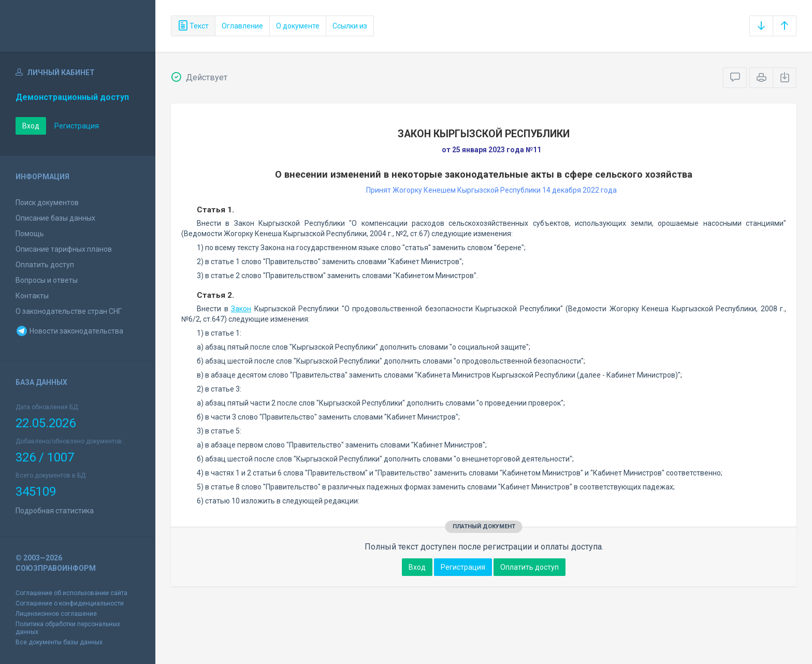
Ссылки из (350, 26)
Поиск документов (47, 203)
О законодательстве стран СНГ (69, 311)
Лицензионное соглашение (56, 614)
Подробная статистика (55, 511)
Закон (241, 309)
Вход (31, 126)
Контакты (32, 296)
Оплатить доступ (45, 265)
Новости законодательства (69, 331)
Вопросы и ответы (47, 280)
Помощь (30, 234)
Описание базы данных (55, 218)
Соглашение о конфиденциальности (70, 603)
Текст (193, 26)
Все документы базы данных (59, 642)
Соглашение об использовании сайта (71, 593)
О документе (298, 26)
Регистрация (77, 126)
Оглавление (242, 26)
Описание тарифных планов (64, 249)
